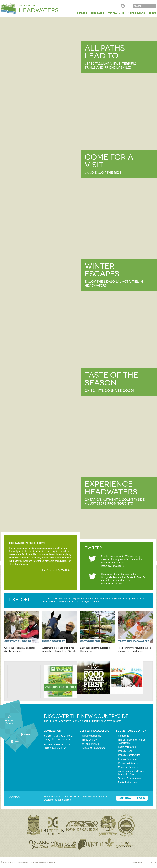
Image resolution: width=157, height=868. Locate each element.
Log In (141, 798)
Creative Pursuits (18, 641)
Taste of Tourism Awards (130, 778)
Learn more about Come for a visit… (78, 180)
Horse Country (53, 641)
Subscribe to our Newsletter (123, 6)
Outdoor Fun (90, 641)
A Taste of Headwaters (93, 748)
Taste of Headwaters (134, 641)
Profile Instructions (127, 782)
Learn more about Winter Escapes (78, 289)
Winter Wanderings (92, 736)
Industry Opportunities (129, 755)
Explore (82, 13)
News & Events (136, 13)
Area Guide (97, 13)
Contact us (123, 736)
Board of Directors (127, 747)
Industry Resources (128, 759)
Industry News (125, 751)
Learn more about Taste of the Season (78, 398)
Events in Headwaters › (57, 570)
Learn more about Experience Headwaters (78, 507)
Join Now (125, 798)
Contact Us (151, 862)
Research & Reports (128, 763)
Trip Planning (116, 13)
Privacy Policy (139, 862)
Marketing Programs (128, 767)
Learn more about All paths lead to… (78, 71)
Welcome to (39, 9)
